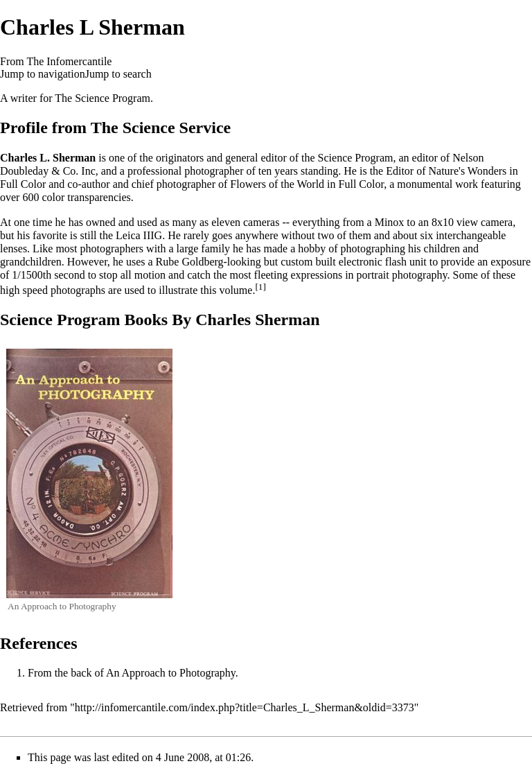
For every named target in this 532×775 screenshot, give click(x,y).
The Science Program (103, 98)
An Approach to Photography (171, 673)
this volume (226, 290)
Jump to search (118, 74)
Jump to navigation (43, 74)
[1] (260, 287)
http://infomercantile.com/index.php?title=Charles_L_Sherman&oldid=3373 (245, 707)
